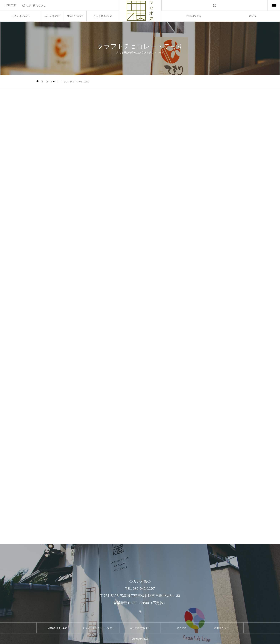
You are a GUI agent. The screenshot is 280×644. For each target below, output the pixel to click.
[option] (59, 6)
